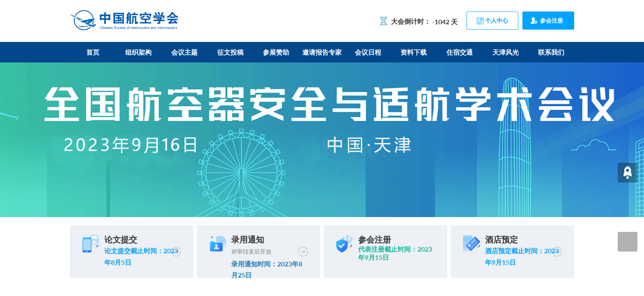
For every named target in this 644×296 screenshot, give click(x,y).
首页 (93, 52)
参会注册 (552, 20)
